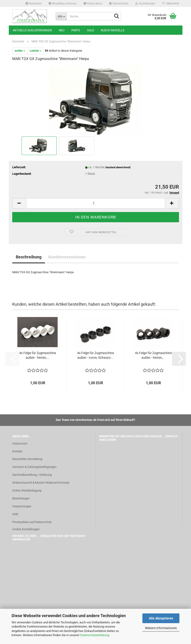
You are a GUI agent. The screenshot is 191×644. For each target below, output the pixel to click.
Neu (62, 30)
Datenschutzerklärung (95, 635)
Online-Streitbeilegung (27, 490)
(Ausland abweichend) (118, 167)
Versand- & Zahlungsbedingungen (34, 467)
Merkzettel (171, 3)
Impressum (20, 443)
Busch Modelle (113, 30)
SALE (91, 30)
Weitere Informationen (161, 628)
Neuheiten (34, 3)
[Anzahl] (96, 203)
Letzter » (36, 51)
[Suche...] (61, 16)
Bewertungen (21, 498)
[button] (119, 3)
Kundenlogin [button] (145, 3)
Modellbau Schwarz (63, 3)
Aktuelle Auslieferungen (32, 30)
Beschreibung (29, 257)
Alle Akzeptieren (161, 618)
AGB (15, 514)
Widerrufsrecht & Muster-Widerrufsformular (41, 483)
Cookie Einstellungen (26, 529)
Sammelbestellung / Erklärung (32, 475)
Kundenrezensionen (67, 257)
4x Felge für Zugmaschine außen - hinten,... (38, 355)
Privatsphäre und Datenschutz (32, 522)
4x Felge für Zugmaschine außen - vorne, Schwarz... (95, 355)
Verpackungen (22, 506)
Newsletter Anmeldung (27, 459)
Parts (76, 30)
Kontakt (17, 451)
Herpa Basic (93, 3)
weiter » (20, 51)
